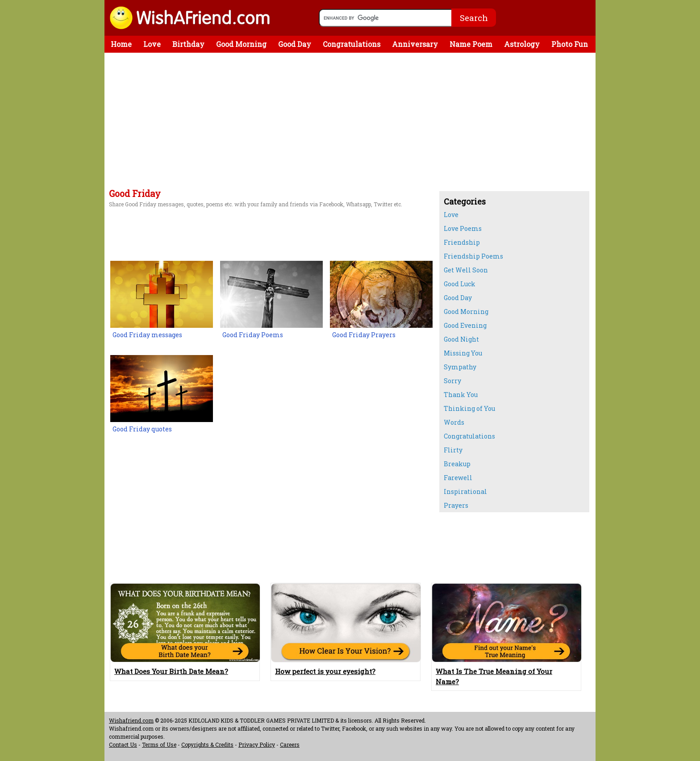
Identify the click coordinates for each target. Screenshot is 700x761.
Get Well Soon (466, 270)
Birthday (188, 44)
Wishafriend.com (131, 720)
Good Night (461, 339)
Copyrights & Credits (207, 744)
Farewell (458, 478)
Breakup (457, 464)
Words (454, 422)
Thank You (461, 395)
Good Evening (465, 325)
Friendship (462, 242)
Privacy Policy (257, 744)
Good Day (295, 44)
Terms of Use (159, 744)
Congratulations (352, 44)
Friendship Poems (473, 256)
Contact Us (123, 744)
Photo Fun (570, 44)
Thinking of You (469, 408)
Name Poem (471, 44)
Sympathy (460, 367)
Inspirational (465, 491)
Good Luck (460, 284)
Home (121, 44)
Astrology (522, 44)
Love (152, 44)
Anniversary (415, 44)
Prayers (456, 505)
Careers (290, 744)
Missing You (463, 353)
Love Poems (463, 228)
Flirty (453, 450)
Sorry (452, 381)
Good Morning (241, 44)
